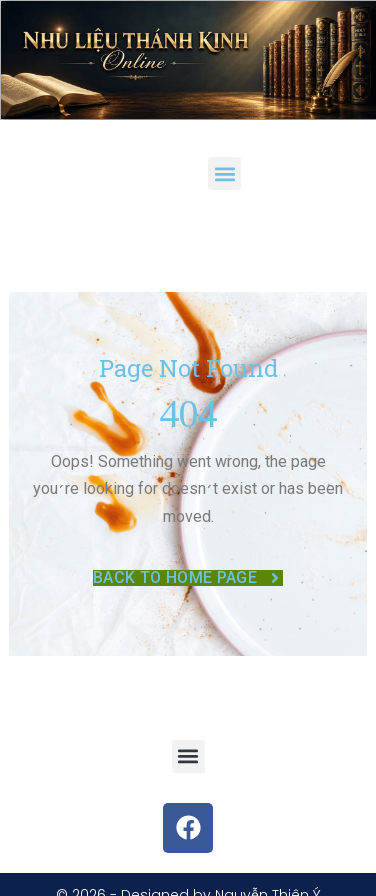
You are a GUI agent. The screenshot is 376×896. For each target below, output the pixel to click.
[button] (224, 173)
